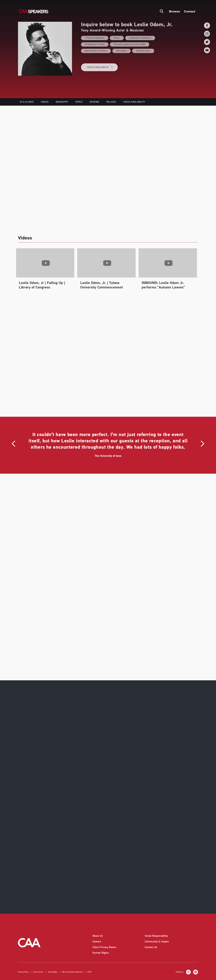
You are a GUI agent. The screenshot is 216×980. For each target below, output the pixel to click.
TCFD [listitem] (89, 972)
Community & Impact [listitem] (157, 941)
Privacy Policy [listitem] (23, 972)
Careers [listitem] (97, 941)
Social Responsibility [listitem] (156, 936)
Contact (190, 11)
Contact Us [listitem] (151, 947)
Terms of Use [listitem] (38, 972)
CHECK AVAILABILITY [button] (100, 67)
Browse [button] (174, 11)
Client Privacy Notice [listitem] (104, 947)
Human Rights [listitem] (101, 953)
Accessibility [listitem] (53, 972)
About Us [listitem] (98, 936)
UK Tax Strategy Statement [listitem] (72, 972)
